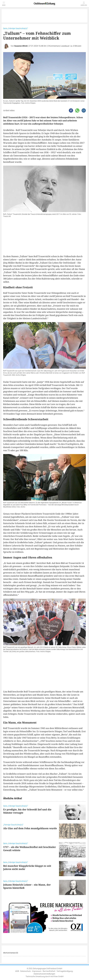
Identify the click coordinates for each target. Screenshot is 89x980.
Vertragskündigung (65, 971)
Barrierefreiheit (49, 971)
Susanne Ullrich (21, 46)
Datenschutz (26, 971)
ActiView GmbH (57, 976)
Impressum (37, 971)
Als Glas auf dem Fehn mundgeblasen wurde (30, 828)
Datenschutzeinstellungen (44, 974)
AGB (17, 971)
